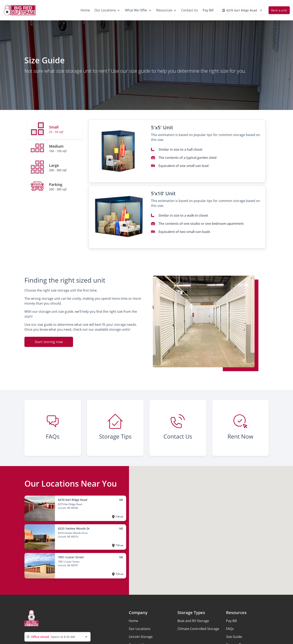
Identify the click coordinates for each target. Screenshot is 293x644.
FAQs (230, 629)
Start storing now (49, 342)
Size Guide (234, 637)
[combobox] (57, 637)
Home (133, 621)
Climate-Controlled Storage (198, 629)
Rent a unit (279, 10)
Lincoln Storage (141, 637)
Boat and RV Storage (193, 621)
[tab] (55, 129)
